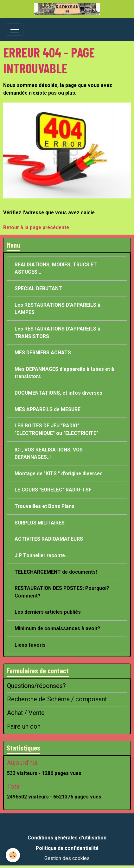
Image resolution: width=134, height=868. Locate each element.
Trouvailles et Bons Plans (45, 506)
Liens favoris (30, 645)
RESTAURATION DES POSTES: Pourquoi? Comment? (62, 592)
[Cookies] (13, 855)
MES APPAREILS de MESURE (48, 409)
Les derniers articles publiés (48, 612)
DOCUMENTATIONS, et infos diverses (58, 393)
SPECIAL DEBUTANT (38, 288)
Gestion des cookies (67, 858)
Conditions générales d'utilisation (67, 838)
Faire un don (24, 727)
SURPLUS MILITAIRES (40, 523)
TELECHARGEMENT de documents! (56, 572)
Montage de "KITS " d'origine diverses (59, 474)
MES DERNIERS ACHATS (43, 353)
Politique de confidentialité (67, 848)
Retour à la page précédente (36, 227)
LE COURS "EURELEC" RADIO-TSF (53, 490)
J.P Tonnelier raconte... (42, 555)
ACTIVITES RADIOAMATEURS (49, 539)
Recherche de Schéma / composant (57, 699)
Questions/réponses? (36, 686)
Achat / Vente (26, 713)
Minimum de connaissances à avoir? (57, 628)
